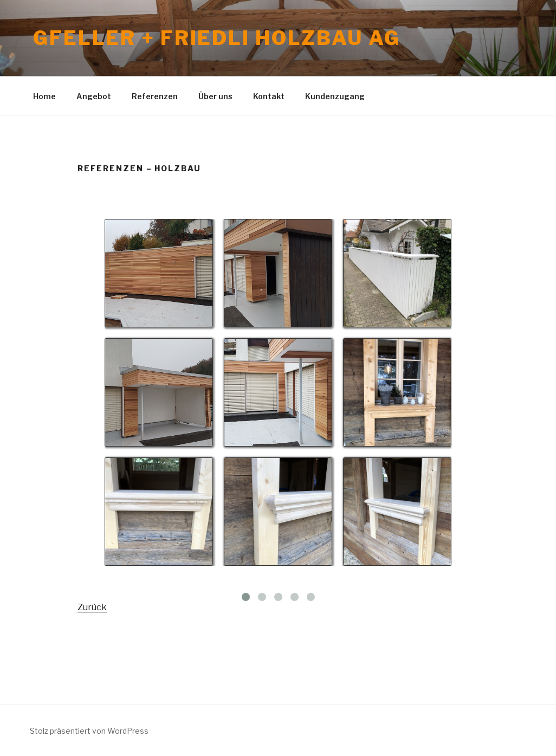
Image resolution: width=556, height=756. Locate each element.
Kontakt (269, 96)
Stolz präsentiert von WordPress (89, 731)
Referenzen (155, 96)
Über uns (215, 96)
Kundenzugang (335, 96)
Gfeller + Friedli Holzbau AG (217, 38)
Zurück (92, 607)
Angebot (94, 96)
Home (44, 96)
